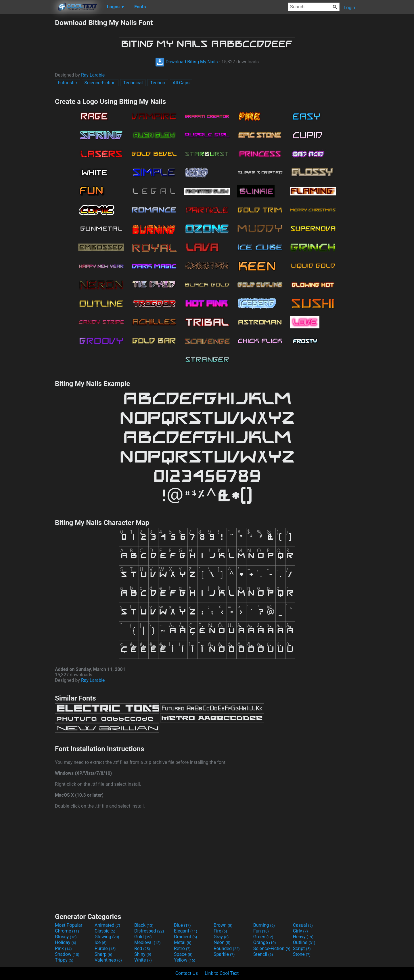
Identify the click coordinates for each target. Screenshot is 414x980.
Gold (143, 937)
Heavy (303, 937)
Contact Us (187, 973)
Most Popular (69, 925)
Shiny (143, 954)
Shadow (67, 954)
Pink (63, 948)
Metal (183, 942)
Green (263, 937)
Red (142, 948)
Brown (223, 925)
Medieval (147, 942)
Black (144, 925)
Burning (264, 925)
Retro (182, 948)
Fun (261, 931)
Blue (182, 925)
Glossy (66, 937)
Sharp (103, 954)
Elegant (186, 931)
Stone (302, 954)
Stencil (263, 954)
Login (349, 8)
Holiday (66, 942)
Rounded (227, 948)
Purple (105, 948)
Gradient (185, 937)
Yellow (185, 960)
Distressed (149, 931)
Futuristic (67, 83)
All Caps (181, 83)
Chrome (67, 931)
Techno (158, 83)
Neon (222, 942)
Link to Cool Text (222, 973)
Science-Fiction (100, 83)
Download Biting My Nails (187, 62)
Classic (105, 931)
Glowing (107, 937)
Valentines (108, 960)
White (143, 960)
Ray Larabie (93, 75)
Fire (220, 931)
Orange (265, 942)
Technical (133, 83)
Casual (303, 925)
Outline (304, 942)
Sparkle (224, 954)
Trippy (64, 960)
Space (183, 954)
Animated (107, 925)
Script (302, 948)
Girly (300, 931)
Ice (100, 942)
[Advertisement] (27, 105)
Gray (221, 937)
